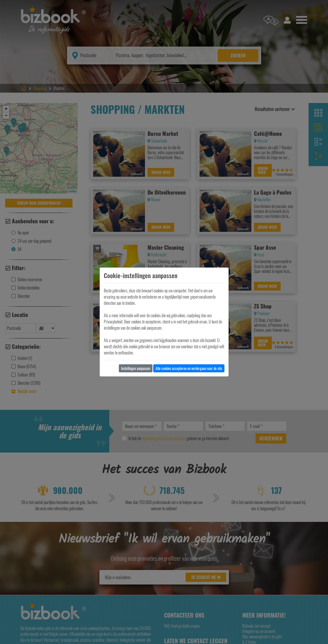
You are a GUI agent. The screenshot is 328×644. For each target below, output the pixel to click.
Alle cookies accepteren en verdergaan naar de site (189, 368)
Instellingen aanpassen (136, 368)
